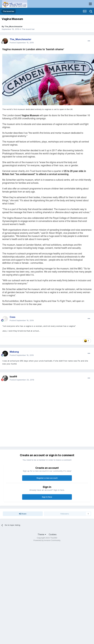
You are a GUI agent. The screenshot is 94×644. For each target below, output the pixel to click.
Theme (42, 534)
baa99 (13, 376)
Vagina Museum (30, 115)
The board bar (28, 29)
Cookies (53, 534)
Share (23, 514)
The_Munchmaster (14, 26)
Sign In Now (47, 497)
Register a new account (47, 478)
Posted (22, 43)
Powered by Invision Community (47, 540)
